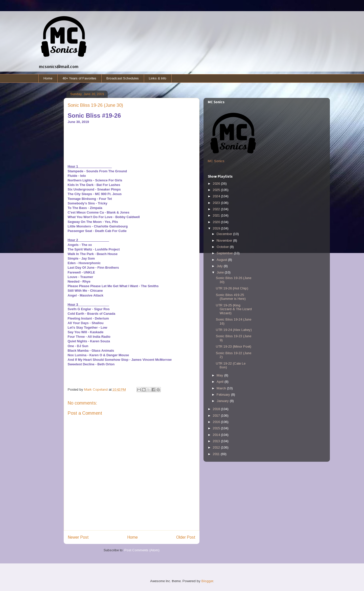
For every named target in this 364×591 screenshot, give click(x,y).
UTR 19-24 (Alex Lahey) (234, 330)
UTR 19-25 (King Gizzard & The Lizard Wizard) (234, 309)
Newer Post (78, 537)
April (221, 382)
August (222, 260)
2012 (217, 447)
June (221, 272)
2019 (217, 228)
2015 (217, 428)
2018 (217, 409)
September (225, 253)
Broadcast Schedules (123, 78)
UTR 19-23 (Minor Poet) (234, 346)
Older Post (186, 537)
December (225, 234)
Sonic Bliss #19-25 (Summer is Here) (231, 297)
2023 (217, 203)
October (223, 247)
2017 (217, 416)
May (220, 375)
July (220, 266)
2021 (217, 215)
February (224, 395)
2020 (217, 222)
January (223, 401)
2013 (217, 441)
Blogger (207, 581)
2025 (217, 190)
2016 (217, 422)
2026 (217, 184)
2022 (217, 209)
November (225, 240)
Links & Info (158, 78)
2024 (217, 196)
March (222, 388)
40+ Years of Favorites (79, 78)
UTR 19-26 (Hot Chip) (232, 288)
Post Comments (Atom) (142, 550)
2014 (217, 435)
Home (48, 78)
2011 (217, 454)
